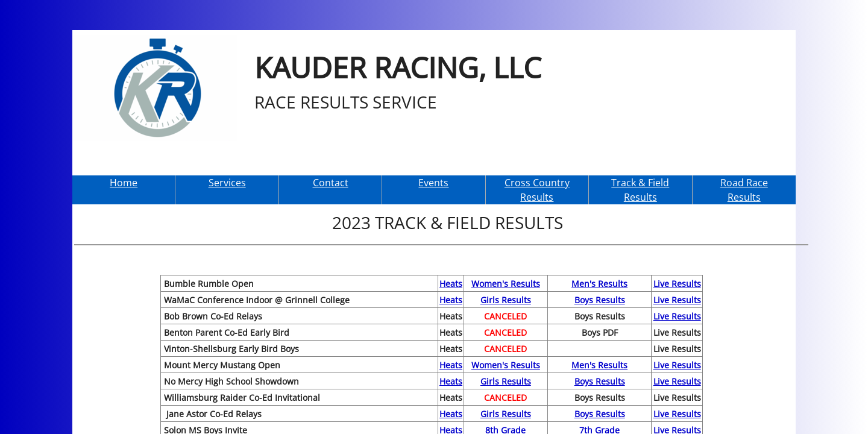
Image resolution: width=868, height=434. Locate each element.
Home (124, 183)
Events (433, 183)
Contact (331, 183)
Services (227, 183)
